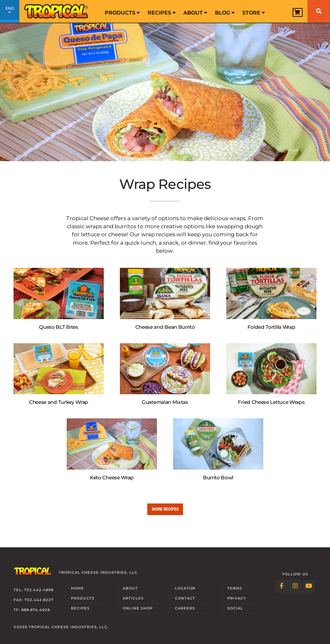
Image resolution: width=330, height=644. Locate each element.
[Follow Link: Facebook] (282, 586)
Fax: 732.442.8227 (34, 600)
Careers (185, 608)
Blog (225, 13)
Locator (185, 588)
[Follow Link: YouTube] (309, 586)
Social (235, 608)
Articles (133, 598)
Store (254, 13)
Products (122, 13)
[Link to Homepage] (56, 11)
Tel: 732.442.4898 (34, 590)
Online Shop (138, 608)
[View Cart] (298, 12)
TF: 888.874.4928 (32, 610)
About (195, 13)
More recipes (165, 509)
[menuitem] (122, 11)
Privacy (237, 598)
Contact (185, 598)
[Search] (319, 11)
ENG (10, 12)
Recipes (162, 13)
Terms (235, 588)
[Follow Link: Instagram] (295, 586)
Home (78, 588)
